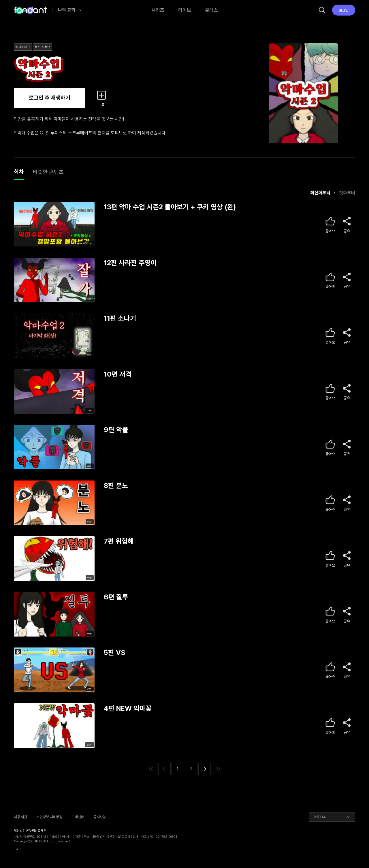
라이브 (185, 10)
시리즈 (158, 10)
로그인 (344, 10)
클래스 (211, 10)
